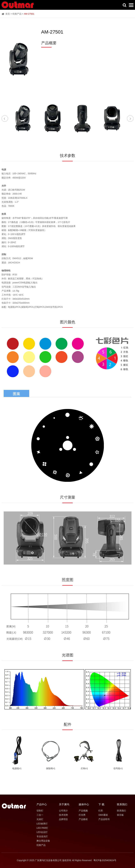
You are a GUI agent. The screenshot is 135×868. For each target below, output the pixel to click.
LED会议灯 (42, 832)
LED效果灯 (42, 824)
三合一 (40, 815)
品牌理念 (63, 819)
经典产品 (17, 14)
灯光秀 (82, 815)
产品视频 (83, 811)
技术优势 (63, 815)
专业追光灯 (42, 836)
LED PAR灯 (42, 828)
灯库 (101, 811)
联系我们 (121, 811)
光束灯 (40, 819)
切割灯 (40, 811)
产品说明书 (104, 819)
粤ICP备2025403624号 (105, 860)
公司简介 (63, 811)
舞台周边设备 (43, 841)
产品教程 (83, 819)
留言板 (120, 815)
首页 (6, 14)
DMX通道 (103, 815)
